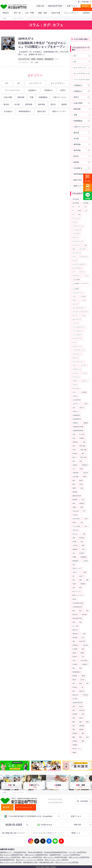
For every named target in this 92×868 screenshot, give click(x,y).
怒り (74, 576)
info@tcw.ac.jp (45, 825)
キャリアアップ (35, 83)
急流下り (82, 576)
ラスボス (75, 381)
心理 (74, 565)
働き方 (74, 457)
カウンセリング (77, 253)
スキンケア (75, 304)
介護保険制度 (76, 415)
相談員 (74, 653)
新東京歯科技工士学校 (30, 862)
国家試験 (21, 97)
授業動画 (83, 584)
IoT (19, 83)
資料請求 (85, 6)
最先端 (6, 104)
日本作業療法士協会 (78, 603)
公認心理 (85, 473)
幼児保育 (82, 553)
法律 (84, 634)
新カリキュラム (77, 591)
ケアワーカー (76, 276)
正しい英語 (75, 626)
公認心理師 (8, 97)
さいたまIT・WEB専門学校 (77, 852)
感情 (87, 580)
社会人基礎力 (84, 660)
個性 (83, 454)
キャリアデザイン (58, 83)
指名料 (74, 584)
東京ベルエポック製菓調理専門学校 (11, 855)
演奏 (74, 641)
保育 (74, 446)
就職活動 (75, 549)
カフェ (57, 59)
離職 (74, 737)
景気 (80, 611)
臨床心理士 (42, 111)
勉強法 (81, 480)
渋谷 (32, 62)
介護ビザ (82, 408)
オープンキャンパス (82, 9)
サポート (75, 300)
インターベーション (78, 226)
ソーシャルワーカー (24, 59)
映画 (74, 611)
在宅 (83, 500)
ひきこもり (75, 358)
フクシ (74, 365)
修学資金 (75, 454)
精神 (80, 668)
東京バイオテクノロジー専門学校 (11, 862)
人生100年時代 (77, 400)
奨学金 (74, 523)
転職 (87, 722)
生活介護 (85, 645)
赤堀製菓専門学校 (55, 855)
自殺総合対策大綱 (77, 703)
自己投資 (75, 699)
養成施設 (75, 745)
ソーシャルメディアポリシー (45, 833)
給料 (74, 683)
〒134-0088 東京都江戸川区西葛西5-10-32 (29, 816)
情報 (80, 580)
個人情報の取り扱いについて (13, 833)
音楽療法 (75, 741)
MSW (79, 211)
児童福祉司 (85, 465)
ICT (7, 83)
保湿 (84, 442)
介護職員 (85, 423)
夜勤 (82, 507)
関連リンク (76, 833)
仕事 (74, 434)
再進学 (85, 477)
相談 (83, 649)
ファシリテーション (78, 362)
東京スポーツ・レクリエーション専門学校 (30, 860)
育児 (87, 683)
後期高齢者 (75, 561)
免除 (74, 461)
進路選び (82, 730)
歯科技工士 (75, 630)
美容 (80, 683)
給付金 (82, 680)
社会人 (74, 660)
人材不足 (75, 396)
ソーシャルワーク (24, 62)
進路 (74, 730)
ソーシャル (75, 323)
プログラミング (77, 369)
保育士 (63, 90)
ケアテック (82, 272)
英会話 (81, 706)
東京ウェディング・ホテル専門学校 (67, 862)
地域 (74, 503)
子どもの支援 (76, 526)
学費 (32, 97)
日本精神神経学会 (77, 607)
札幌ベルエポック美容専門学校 (10, 857)
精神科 (83, 676)
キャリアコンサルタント (79, 264)
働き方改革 (83, 457)
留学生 (53, 104)
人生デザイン (76, 404)
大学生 (86, 519)
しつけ (83, 300)
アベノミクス (76, 218)
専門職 (74, 542)
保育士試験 (83, 450)
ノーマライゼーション (78, 350)
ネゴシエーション (77, 346)
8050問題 (86, 203)
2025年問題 (76, 199)
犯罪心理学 (82, 641)
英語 (74, 710)
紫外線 (74, 680)
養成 (83, 741)
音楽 (87, 737)
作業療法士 (49, 90)
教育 (80, 588)
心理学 (85, 572)
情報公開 (40, 6)
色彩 (74, 706)
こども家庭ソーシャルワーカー (80, 284)
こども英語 (75, 289)
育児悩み (75, 687)
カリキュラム (84, 257)
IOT (85, 207)
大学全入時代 (76, 519)
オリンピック (76, 245)
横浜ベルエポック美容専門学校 (79, 857)
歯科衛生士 (75, 634)
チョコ (74, 342)
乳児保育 (84, 392)
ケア (74, 272)
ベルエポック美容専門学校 (71, 855)
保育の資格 (82, 446)
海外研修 (41, 104)
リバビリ (75, 385)
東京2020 (75, 615)
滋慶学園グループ (6, 852)
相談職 (33, 59)
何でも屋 (82, 434)
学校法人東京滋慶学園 (35, 852)
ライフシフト (76, 377)
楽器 (80, 622)
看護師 (82, 653)
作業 (74, 438)
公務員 (81, 469)
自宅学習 (85, 695)
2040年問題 (76, 203)
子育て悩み (75, 530)
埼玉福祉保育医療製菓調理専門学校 (55, 852)
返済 (74, 726)
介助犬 (86, 404)
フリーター (83, 365)
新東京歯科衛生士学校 (46, 862)
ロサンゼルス (76, 388)
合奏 (82, 488)
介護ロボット (76, 411)
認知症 (37, 62)
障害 (83, 733)
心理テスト (75, 572)
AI (73, 207)
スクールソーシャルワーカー (80, 312)
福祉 (74, 668)
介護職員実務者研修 (78, 431)
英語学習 (82, 710)
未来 (87, 611)
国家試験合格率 (77, 496)
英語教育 (75, 714)
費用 (74, 722)
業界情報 (29, 104)
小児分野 (75, 546)
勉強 (74, 480)
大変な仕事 (75, 511)
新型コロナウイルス (78, 595)
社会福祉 (75, 664)
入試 (74, 469)
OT (86, 211)
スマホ (83, 316)
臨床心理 (82, 691)
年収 (74, 553)
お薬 (85, 245)
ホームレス (75, 373)
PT (73, 215)
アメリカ (75, 222)
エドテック (75, 237)
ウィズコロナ (76, 234)
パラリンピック (77, 354)
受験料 (74, 488)
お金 (74, 249)
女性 (82, 523)
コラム (74, 296)
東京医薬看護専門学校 (7, 860)
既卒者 (74, 599)
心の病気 (85, 561)
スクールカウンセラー (78, 308)
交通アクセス (72, 6)
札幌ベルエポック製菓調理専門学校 (36, 855)
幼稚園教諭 (43, 97)
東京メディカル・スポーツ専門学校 (56, 860)
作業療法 (82, 438)
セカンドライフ (77, 319)
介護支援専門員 (77, 419)
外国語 (74, 507)
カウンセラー (83, 249)
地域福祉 (82, 503)
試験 (74, 718)
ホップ (85, 373)
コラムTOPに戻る (81, 39)
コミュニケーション (78, 293)
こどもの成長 (76, 280)
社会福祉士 (40, 59)
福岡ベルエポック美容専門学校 (32, 857)
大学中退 (75, 515)
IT (73, 211)
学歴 (84, 534)
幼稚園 (74, 557)
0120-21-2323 (17, 825)
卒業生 (81, 484)
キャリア (75, 260)
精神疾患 (75, 676)
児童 (80, 461)
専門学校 (82, 538)
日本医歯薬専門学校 (20, 852)
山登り (83, 549)
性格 (74, 580)
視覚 (83, 714)
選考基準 (75, 733)
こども (86, 276)
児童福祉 (75, 465)
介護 (74, 408)
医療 (74, 484)
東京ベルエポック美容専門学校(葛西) (55, 857)
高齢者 (74, 752)
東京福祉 (84, 615)
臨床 (74, 691)
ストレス (75, 316)
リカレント (85, 381)
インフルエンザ (77, 230)
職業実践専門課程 (55, 6)
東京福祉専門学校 (77, 618)
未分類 (17, 104)
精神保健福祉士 (49, 59)
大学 (84, 511)
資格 (80, 722)
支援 (74, 588)
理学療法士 (75, 645)
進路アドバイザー (59, 111)
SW (79, 215)
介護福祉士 (32, 90)
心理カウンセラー (60, 97)
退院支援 (82, 726)
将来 (82, 542)
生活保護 (75, 649)
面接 (80, 737)
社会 (83, 657)
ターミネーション (77, 339)
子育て (86, 526)
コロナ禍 (83, 296)
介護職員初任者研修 (78, 427)
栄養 (74, 622)
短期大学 (75, 657)
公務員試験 (75, 473)
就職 (83, 546)
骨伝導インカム (77, 749)
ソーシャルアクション (78, 327)
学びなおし (75, 534)
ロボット (75, 392)
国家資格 (75, 500)
